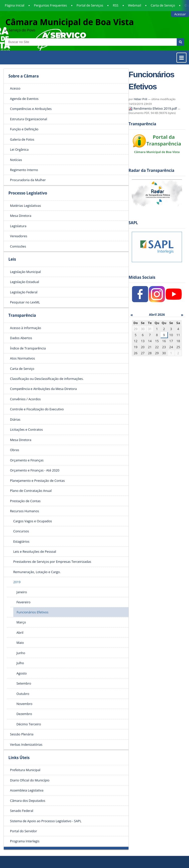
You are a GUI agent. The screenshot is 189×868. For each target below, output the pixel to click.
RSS (116, 5)
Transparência (22, 315)
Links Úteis (19, 758)
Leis (12, 259)
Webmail (135, 5)
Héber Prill (140, 99)
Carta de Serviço (163, 5)
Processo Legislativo (28, 193)
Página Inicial (15, 5)
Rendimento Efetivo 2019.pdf (153, 108)
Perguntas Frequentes (50, 5)
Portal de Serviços (90, 5)
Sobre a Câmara (23, 76)
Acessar (180, 14)
